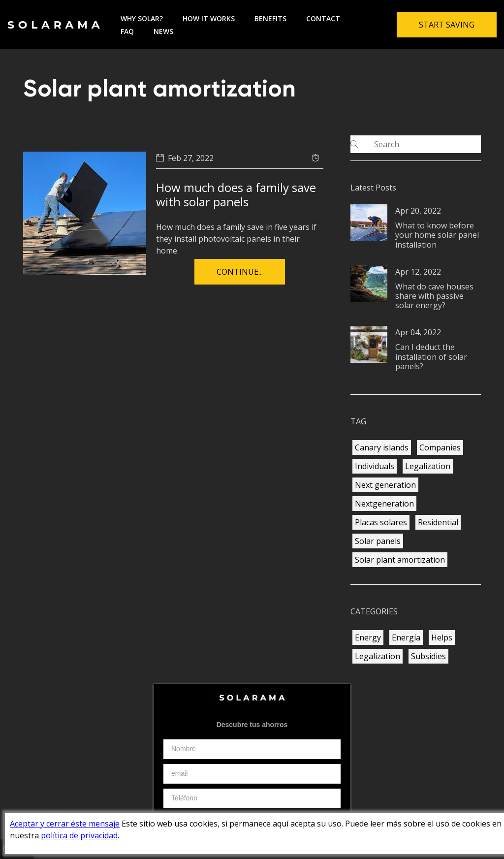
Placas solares (381, 522)
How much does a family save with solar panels (236, 194)
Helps (442, 637)
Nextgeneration (384, 504)
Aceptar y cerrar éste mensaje (65, 824)
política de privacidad (79, 835)
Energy (368, 637)
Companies (440, 447)
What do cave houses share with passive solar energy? (434, 296)
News (163, 31)
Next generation (385, 485)
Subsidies (428, 656)
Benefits (270, 18)
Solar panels (378, 541)
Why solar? (142, 18)
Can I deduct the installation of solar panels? (431, 356)
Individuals (375, 466)
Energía (406, 637)
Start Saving (447, 25)
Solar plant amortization (400, 560)
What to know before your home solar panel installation (437, 235)
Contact (323, 18)
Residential (438, 522)
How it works (209, 18)
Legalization (428, 466)
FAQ (127, 31)
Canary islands (382, 447)
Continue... (240, 272)
